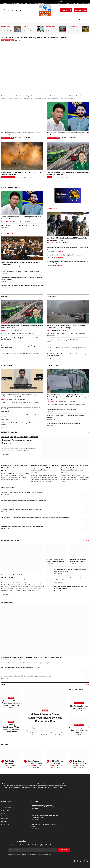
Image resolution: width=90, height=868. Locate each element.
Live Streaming (69, 19)
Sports (11, 702)
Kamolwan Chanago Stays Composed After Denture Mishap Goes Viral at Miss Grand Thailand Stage (77, 565)
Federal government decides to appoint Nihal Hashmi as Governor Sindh (66, 345)
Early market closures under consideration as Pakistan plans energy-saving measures (22, 283)
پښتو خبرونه (81, 10)
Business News (8, 607)
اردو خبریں (66, 10)
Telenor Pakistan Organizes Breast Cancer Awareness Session (52, 30)
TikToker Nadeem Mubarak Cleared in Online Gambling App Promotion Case (55, 565)
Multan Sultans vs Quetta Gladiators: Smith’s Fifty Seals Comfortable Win (45, 722)
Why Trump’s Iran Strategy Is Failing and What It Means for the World (45, 821)
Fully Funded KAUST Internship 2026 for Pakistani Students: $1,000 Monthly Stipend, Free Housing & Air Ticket (35, 522)
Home (14, 19)
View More (86, 437)
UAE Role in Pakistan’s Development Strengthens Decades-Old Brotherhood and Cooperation (11, 767)
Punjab (26, 27)
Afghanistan (59, 19)
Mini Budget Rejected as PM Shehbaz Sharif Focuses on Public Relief (21, 268)
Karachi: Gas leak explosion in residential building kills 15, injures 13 (67, 352)
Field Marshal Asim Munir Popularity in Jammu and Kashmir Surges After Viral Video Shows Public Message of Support (68, 401)
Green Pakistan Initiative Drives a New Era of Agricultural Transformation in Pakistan (32, 662)
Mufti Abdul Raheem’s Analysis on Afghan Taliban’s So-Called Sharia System (67, 253)
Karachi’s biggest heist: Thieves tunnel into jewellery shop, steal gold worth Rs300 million (67, 359)
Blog (7, 770)
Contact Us (84, 19)
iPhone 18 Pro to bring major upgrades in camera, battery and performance (24, 505)
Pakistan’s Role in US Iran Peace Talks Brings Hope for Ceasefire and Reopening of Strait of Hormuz (75, 472)
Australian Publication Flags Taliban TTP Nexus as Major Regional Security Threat (67, 244)
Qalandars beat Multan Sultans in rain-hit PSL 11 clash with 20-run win (11, 708)
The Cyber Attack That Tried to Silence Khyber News (45, 830)
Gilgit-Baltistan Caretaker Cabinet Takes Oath (79, 712)
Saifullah (79, 739)
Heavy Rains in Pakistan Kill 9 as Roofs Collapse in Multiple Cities (79, 767)
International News (23, 19)
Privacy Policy (77, 3)
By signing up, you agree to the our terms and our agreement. (30, 859)
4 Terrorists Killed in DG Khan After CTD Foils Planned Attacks (20, 358)
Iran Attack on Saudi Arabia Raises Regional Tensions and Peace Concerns (29, 3)
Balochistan (7, 370)
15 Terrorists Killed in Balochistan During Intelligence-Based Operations (20, 428)
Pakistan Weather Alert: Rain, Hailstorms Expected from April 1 (58, 767)
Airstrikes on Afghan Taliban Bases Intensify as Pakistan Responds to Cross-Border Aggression (68, 267)
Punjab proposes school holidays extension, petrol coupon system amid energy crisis (21, 351)
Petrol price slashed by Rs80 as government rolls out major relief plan (22, 290)
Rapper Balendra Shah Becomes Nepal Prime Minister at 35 (20, 581)
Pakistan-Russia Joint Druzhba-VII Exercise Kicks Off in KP (6, 30)
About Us (70, 3)
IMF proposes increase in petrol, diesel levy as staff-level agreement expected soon (26, 681)
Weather (53, 770)
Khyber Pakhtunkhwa (46, 19)
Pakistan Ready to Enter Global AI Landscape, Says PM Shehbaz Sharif (22, 531)
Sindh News (51, 301)
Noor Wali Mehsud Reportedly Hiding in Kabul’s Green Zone (65, 260)
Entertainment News (7, 584)
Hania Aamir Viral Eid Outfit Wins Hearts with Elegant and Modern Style (71, 583)
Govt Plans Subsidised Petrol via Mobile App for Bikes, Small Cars (21, 672)
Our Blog (77, 19)
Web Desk (11, 712)
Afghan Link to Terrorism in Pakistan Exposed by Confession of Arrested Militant (19, 400)
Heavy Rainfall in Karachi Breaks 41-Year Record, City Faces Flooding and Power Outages (66, 331)
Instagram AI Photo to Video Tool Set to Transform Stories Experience (22, 497)
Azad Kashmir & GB (52, 406)
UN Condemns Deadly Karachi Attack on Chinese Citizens (74, 30)
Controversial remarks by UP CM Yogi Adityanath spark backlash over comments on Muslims (44, 472)
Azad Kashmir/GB (54, 370)
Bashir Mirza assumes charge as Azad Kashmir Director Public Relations (65, 421)
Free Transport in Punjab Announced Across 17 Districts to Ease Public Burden (68, 178)
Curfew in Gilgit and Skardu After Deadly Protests (62, 414)
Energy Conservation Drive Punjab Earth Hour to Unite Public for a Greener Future (21, 343)
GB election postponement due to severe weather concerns (79, 735)
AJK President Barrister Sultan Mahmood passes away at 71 (64, 428)
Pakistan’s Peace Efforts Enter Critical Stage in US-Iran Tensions (15, 471)
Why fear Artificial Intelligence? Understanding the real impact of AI (22, 514)
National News (34, 19)
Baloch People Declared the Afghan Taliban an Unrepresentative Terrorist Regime (21, 412)
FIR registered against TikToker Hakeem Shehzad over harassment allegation (71, 592)
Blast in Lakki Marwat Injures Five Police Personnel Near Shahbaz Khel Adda (22, 178)
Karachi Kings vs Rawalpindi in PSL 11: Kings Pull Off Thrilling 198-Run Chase (11, 733)
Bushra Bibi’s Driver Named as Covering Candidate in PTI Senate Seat (68, 138)
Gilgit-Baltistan (76, 694)
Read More (6, 460)
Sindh (48, 335)
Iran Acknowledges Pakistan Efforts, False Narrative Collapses (20, 276)
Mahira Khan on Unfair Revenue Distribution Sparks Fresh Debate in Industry (70, 575)
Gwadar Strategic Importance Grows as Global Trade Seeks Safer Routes (21, 420)
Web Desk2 (79, 715)
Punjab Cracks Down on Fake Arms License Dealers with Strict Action (29, 30)
